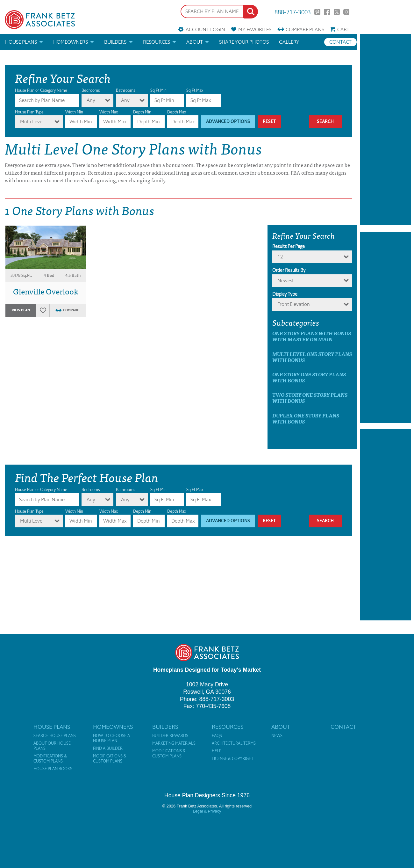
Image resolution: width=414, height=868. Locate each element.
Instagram (346, 12)
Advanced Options (228, 122)
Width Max (109, 112)
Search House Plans (55, 736)
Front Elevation (294, 304)
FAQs (217, 736)
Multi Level (32, 122)
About (195, 42)
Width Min (74, 112)
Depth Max (177, 112)
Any (91, 100)
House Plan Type (29, 112)
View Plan (21, 310)
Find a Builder (108, 749)
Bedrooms (91, 90)
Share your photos (244, 42)
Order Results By (289, 270)
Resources (157, 42)
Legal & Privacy (207, 811)
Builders (115, 42)
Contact (340, 42)
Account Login (205, 29)
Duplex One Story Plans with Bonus (306, 418)
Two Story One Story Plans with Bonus (310, 398)
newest (286, 281)
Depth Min (142, 112)
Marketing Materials (174, 743)
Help (217, 751)
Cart (343, 29)
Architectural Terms (234, 743)
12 (280, 257)
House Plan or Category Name (41, 90)
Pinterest (317, 12)
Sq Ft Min (158, 90)
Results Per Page (289, 246)
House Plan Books (53, 769)
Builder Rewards (170, 736)
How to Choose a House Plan (111, 738)
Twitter (337, 12)
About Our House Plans (52, 746)
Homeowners (71, 42)
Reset (269, 122)
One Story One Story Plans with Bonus (309, 377)
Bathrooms (125, 90)
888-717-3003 (293, 12)
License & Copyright (233, 759)
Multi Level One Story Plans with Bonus (312, 357)
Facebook (327, 12)
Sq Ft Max (195, 90)
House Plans (21, 42)
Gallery (289, 42)
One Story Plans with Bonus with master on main (312, 336)
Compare (305, 29)
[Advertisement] (385, 130)
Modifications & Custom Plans (50, 759)
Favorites (255, 29)
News (277, 736)
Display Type (285, 294)
